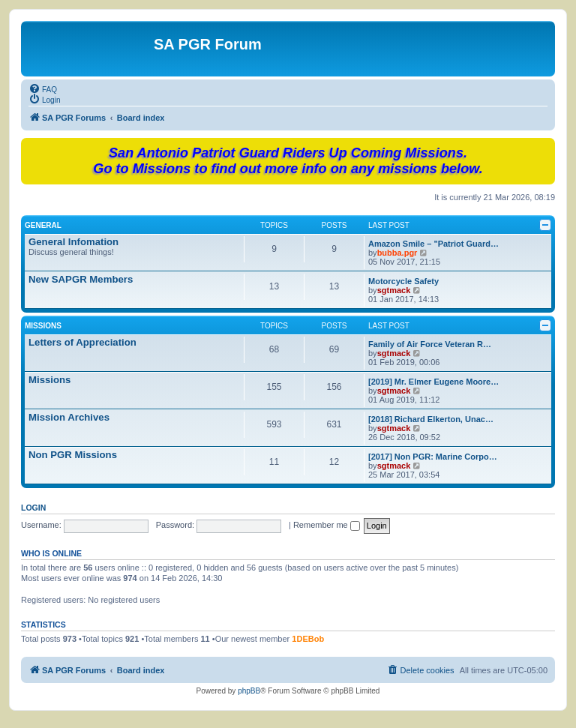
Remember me (327, 525)
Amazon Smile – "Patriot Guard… (433, 244)
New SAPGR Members (81, 279)
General (43, 225)
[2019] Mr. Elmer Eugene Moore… (433, 382)
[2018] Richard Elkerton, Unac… (431, 419)
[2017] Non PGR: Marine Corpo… (433, 457)
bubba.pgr (397, 253)
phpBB (249, 691)
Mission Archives (69, 417)
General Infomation (73, 242)
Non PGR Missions (73, 455)
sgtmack (394, 290)
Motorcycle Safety (403, 281)
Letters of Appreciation (82, 342)
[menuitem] (43, 88)
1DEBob (308, 639)
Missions (43, 326)
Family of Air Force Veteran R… (430, 344)
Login (33, 508)
